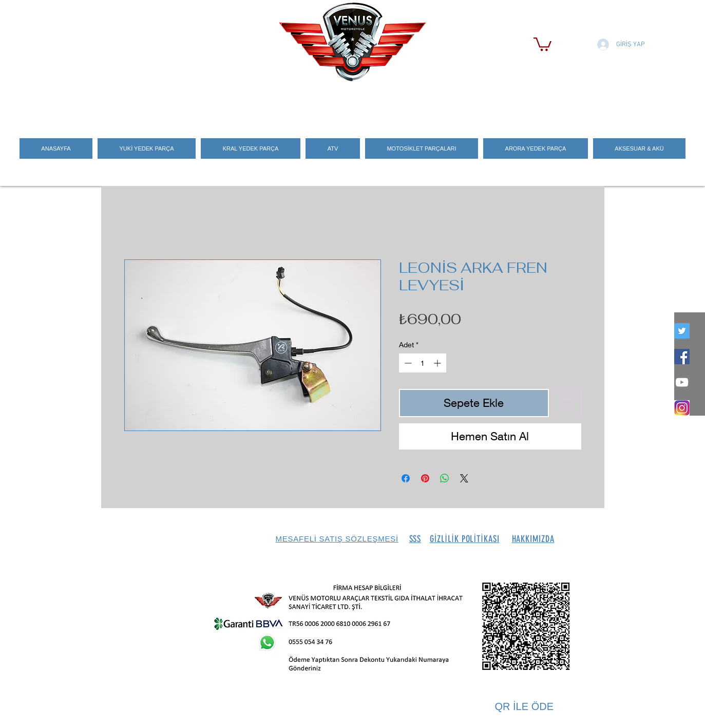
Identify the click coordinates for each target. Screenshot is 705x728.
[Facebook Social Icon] (682, 357)
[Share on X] (464, 478)
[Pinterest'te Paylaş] (425, 478)
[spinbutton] (423, 363)
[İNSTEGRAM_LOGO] (682, 408)
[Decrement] (407, 363)
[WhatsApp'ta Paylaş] (445, 478)
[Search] (594, 103)
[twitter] (682, 331)
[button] (542, 43)
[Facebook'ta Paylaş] (406, 478)
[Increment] (438, 363)
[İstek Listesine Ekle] (567, 403)
